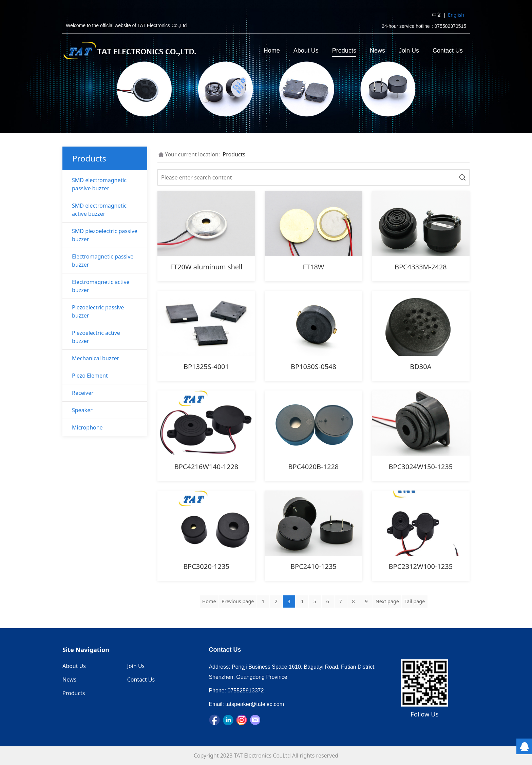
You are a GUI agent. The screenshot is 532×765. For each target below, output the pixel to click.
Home (272, 51)
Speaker (82, 410)
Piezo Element (90, 376)
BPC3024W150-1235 (421, 467)
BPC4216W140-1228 (206, 467)
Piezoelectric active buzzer (96, 337)
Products (344, 51)
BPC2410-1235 (313, 566)
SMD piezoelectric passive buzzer (105, 235)
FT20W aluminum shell (206, 267)
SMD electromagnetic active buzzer (99, 210)
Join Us (409, 51)
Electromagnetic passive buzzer (103, 261)
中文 (437, 15)
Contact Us (448, 51)
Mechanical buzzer (96, 358)
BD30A (421, 367)
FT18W (313, 267)
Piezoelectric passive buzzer (98, 311)
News (377, 51)
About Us (306, 51)
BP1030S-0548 (313, 367)
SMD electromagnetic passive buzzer (99, 184)
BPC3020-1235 (206, 566)
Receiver (83, 393)
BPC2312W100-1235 (421, 566)
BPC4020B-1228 (314, 467)
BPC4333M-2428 (421, 267)
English (456, 15)
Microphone (87, 427)
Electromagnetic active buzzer (101, 286)
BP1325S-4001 (206, 367)
